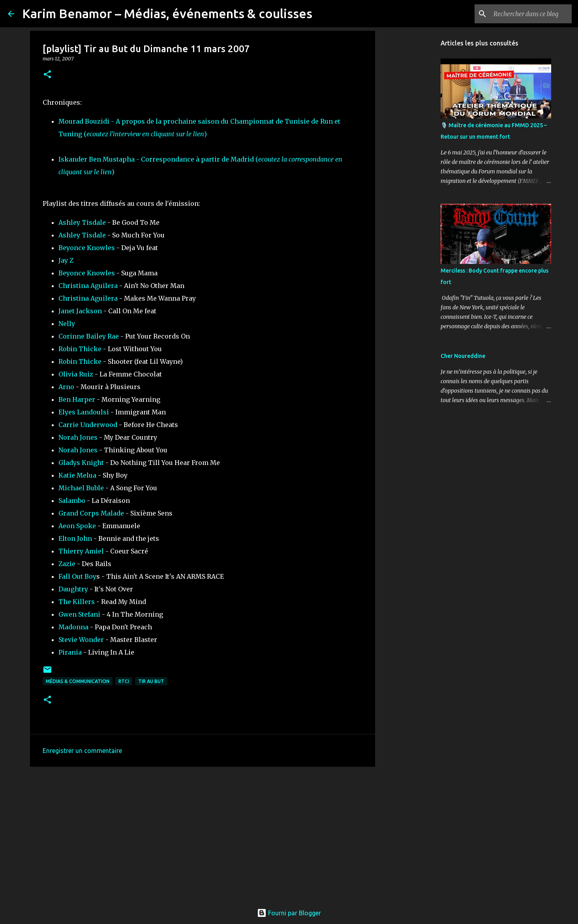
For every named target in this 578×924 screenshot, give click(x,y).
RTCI (124, 681)
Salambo (72, 501)
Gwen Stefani (79, 614)
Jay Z (66, 260)
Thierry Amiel (81, 551)
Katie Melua (77, 475)
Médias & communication (78, 681)
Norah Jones (78, 437)
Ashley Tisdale (82, 222)
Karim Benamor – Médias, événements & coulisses (167, 13)
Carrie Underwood (88, 425)
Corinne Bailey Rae (89, 336)
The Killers (77, 602)
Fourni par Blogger (289, 913)
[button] (47, 75)
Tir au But (151, 681)
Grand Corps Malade (91, 513)
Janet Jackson (80, 311)
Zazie (67, 564)
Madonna (73, 627)
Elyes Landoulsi (84, 412)
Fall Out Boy (77, 576)
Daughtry (73, 589)
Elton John (75, 538)
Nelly (67, 324)
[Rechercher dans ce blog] (530, 14)
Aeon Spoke (77, 526)
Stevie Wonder (81, 640)
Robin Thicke (80, 349)
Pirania (70, 652)
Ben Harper (77, 399)
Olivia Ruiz (76, 374)
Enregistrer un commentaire (82, 751)
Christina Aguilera (88, 286)
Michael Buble (81, 488)
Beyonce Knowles (87, 248)
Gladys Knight (81, 463)
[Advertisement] (203, 834)
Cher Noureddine (463, 356)
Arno (66, 387)
